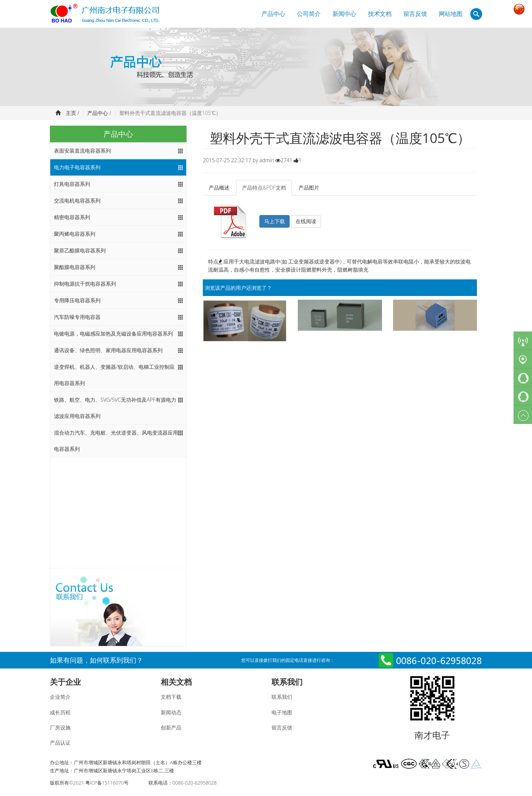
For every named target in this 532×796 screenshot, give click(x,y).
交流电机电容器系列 (77, 200)
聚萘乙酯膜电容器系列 (80, 250)
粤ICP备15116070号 (107, 783)
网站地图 (451, 14)
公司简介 (309, 14)
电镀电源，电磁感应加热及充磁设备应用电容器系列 (113, 334)
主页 (71, 113)
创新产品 (171, 727)
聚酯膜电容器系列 (75, 267)
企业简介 (60, 697)
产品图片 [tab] (309, 188)
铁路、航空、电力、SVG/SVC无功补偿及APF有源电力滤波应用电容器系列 (115, 408)
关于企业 (65, 682)
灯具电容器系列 (72, 184)
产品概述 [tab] (219, 188)
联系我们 (287, 682)
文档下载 (171, 697)
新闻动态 (171, 712)
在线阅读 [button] (306, 221)
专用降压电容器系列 (77, 300)
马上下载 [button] (274, 221)
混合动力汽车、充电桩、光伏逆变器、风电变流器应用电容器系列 (116, 441)
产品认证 (60, 743)
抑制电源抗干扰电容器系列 (85, 284)
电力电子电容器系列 (77, 167)
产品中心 (273, 14)
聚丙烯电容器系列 (75, 234)
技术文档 (380, 14)
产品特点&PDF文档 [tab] (264, 188)
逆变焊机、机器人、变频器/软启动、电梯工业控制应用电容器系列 (114, 375)
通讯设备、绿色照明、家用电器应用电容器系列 (108, 350)
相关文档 (176, 682)
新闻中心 (344, 14)
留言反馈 (415, 14)
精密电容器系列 (72, 217)
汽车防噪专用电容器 (77, 317)
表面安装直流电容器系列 (82, 151)
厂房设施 (60, 727)
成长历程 (60, 712)
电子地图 (282, 712)
